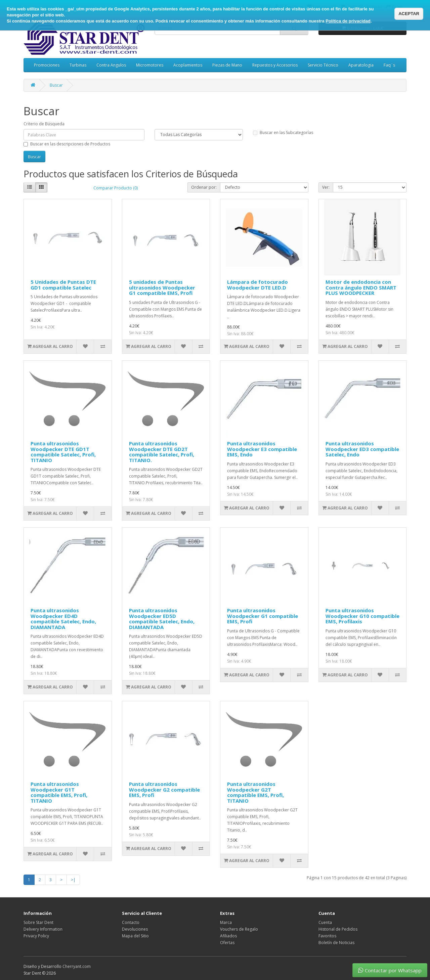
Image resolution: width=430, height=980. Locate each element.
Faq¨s (389, 65)
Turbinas (78, 65)
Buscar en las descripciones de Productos (67, 144)
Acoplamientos (188, 65)
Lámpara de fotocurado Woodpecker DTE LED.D (257, 285)
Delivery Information (43, 929)
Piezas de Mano (227, 65)
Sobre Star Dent (38, 922)
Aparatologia (361, 65)
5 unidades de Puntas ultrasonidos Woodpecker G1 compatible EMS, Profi (162, 287)
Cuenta (325, 922)
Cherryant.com (77, 966)
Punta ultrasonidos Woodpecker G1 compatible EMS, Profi (263, 616)
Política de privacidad (348, 21)
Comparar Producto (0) (116, 188)
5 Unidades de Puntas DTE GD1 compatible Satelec (63, 285)
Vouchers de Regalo (239, 929)
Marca (226, 922)
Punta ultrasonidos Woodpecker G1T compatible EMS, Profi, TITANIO (59, 792)
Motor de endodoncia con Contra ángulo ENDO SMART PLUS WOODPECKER (361, 287)
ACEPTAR (409, 14)
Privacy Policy (36, 936)
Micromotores (150, 65)
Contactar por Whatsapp (390, 970)
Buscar (56, 85)
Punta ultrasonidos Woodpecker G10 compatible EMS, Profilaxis (362, 616)
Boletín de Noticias (336, 943)
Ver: (326, 187)
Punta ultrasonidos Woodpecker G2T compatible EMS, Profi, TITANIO (255, 792)
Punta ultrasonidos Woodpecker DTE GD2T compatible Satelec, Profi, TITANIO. (162, 452)
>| (73, 880)
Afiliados (228, 936)
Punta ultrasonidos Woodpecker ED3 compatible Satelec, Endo (362, 449)
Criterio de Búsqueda (44, 124)
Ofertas (227, 943)
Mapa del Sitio (135, 936)
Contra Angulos (111, 65)
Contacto (131, 922)
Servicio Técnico (323, 65)
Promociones (47, 65)
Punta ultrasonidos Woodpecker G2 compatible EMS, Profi (164, 789)
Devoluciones (135, 929)
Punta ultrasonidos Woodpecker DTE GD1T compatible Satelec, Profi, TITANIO (63, 452)
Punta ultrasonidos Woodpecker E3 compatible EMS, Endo (262, 449)
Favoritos (327, 936)
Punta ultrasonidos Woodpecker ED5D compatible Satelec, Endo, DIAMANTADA (162, 619)
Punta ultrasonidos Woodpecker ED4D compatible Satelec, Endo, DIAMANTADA (63, 619)
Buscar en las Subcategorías (283, 132)
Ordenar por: (204, 187)
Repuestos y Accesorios (275, 65)
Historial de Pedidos (338, 929)
